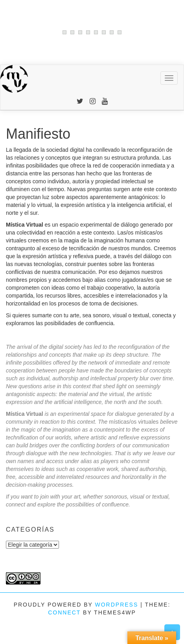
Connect (64, 612)
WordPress (116, 605)
